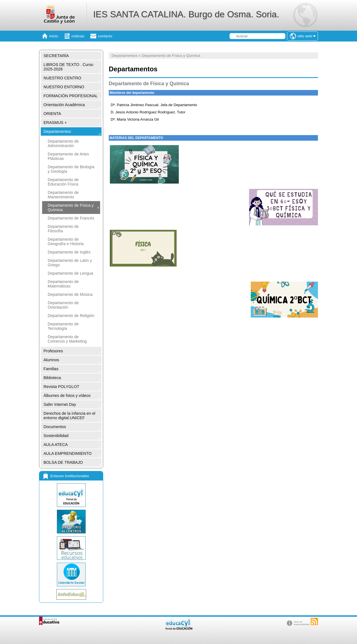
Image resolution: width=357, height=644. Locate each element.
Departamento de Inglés (69, 252)
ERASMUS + (55, 123)
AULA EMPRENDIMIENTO (67, 453)
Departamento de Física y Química (71, 208)
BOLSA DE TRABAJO (63, 462)
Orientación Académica (64, 105)
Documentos (55, 427)
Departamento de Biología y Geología (71, 169)
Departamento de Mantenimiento (63, 195)
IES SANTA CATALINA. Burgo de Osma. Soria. (186, 14)
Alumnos (51, 360)
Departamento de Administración (63, 143)
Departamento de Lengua (70, 273)
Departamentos (57, 131)
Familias (51, 369)
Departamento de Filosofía (63, 229)
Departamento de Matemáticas (63, 284)
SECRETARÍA (56, 56)
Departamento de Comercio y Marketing (67, 339)
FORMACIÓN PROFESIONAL (71, 96)
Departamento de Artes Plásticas (68, 156)
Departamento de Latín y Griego (70, 263)
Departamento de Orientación (63, 305)
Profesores (53, 351)
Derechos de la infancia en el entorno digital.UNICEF (69, 416)
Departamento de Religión (71, 316)
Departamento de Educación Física (63, 182)
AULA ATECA (56, 445)
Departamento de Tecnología (63, 326)
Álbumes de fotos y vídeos (67, 396)
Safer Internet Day (60, 404)
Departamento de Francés (71, 218)
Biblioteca (52, 378)
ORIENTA (52, 114)
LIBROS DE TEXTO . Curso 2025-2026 (68, 67)
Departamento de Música (70, 294)
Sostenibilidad (56, 436)
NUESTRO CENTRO (62, 78)
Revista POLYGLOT (61, 387)
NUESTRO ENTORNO (64, 87)
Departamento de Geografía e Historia (66, 241)
